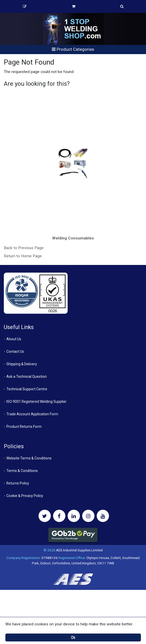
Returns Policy (18, 483)
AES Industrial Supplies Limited (79, 550)
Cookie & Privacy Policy (25, 496)
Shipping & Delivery (22, 364)
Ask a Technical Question (27, 376)
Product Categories (73, 49)
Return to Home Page (23, 256)
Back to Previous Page (24, 248)
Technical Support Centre (27, 389)
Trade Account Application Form (32, 414)
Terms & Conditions (22, 471)
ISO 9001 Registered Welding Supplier (36, 402)
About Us (14, 339)
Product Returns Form (24, 427)
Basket (74, 6)
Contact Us (15, 351)
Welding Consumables (73, 238)
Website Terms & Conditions (29, 458)
